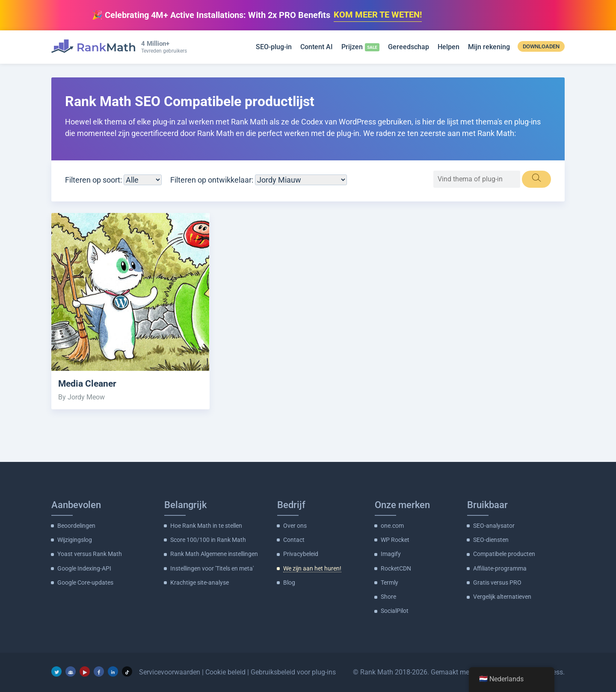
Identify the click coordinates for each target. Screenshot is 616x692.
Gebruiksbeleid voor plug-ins (293, 671)
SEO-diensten (491, 539)
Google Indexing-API (84, 568)
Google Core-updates (85, 582)
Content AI (317, 47)
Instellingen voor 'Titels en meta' (212, 568)
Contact (294, 539)
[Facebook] (99, 671)
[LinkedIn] (113, 671)
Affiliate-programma (500, 568)
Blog (289, 582)
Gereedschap (409, 47)
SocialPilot (395, 610)
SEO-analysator (494, 525)
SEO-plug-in (274, 47)
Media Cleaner (87, 384)
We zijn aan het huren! (312, 568)
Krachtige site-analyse (200, 582)
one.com (392, 525)
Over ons (295, 525)
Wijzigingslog (75, 539)
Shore (388, 596)
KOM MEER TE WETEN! (378, 15)
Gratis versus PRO (497, 582)
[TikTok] (127, 671)
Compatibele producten (504, 553)
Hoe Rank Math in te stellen (206, 525)
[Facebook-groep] (71, 671)
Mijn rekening (489, 47)
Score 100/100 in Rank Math (208, 539)
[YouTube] (85, 671)
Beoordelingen (76, 525)
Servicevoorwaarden (170, 671)
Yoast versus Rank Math (90, 553)
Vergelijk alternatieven (502, 596)
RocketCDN (396, 568)
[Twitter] (56, 671)
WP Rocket (395, 539)
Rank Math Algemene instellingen (214, 553)
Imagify (391, 553)
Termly (389, 582)
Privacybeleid (301, 553)
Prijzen (352, 47)
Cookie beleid (225, 671)
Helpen (449, 47)
